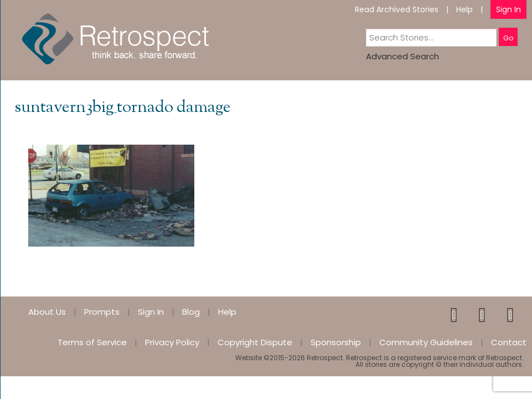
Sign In (508, 9)
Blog (191, 312)
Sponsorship (336, 342)
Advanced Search (402, 56)
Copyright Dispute (255, 342)
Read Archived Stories (397, 9)
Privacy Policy (172, 342)
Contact (509, 342)
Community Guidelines (426, 342)
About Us (47, 312)
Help (464, 9)
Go (508, 38)
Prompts (102, 312)
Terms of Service (92, 342)
